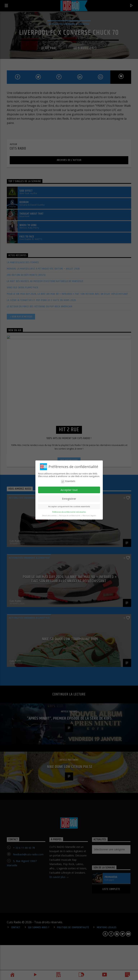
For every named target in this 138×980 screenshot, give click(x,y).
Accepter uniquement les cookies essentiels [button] (69, 506)
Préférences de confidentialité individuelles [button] (69, 512)
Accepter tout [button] (69, 490)
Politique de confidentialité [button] (70, 516)
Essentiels (68, 481)
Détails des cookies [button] (50, 516)
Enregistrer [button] (69, 499)
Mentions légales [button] (89, 516)
